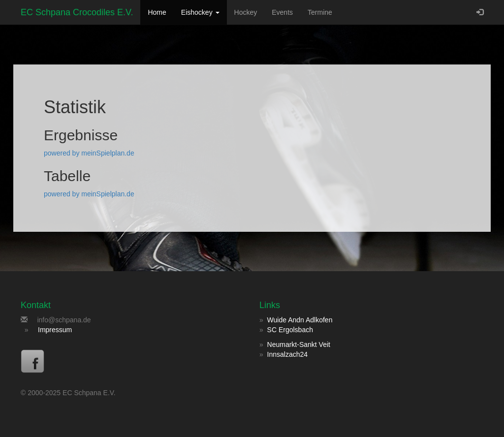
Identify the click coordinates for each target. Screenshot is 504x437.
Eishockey (200, 12)
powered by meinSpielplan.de (89, 153)
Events (282, 12)
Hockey (246, 12)
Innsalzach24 (288, 354)
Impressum (55, 330)
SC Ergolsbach (290, 330)
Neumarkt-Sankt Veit (299, 344)
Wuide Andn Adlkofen (300, 320)
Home (157, 12)
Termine (320, 12)
